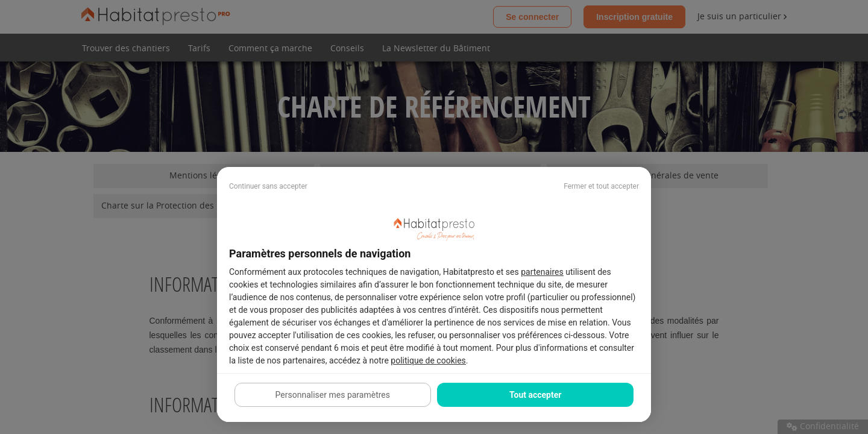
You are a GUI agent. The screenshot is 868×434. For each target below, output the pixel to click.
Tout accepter (535, 395)
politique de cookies (428, 360)
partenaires (542, 272)
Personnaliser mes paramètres (333, 395)
